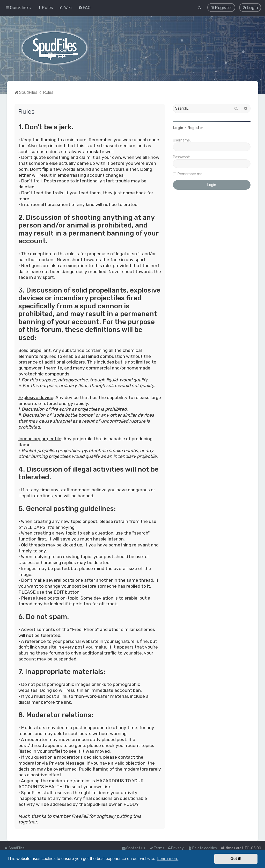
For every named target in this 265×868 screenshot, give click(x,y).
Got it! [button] (236, 859)
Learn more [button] (168, 859)
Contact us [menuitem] (133, 848)
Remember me (190, 174)
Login (178, 128)
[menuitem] (45, 8)
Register (196, 128)
